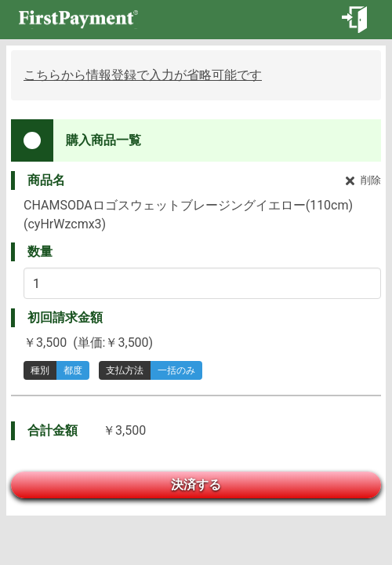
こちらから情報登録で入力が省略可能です (143, 75)
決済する (196, 485)
